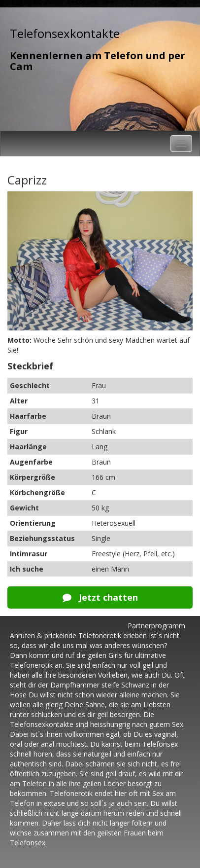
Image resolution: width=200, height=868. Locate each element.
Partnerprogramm (156, 626)
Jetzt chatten (100, 597)
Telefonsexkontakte (65, 33)
